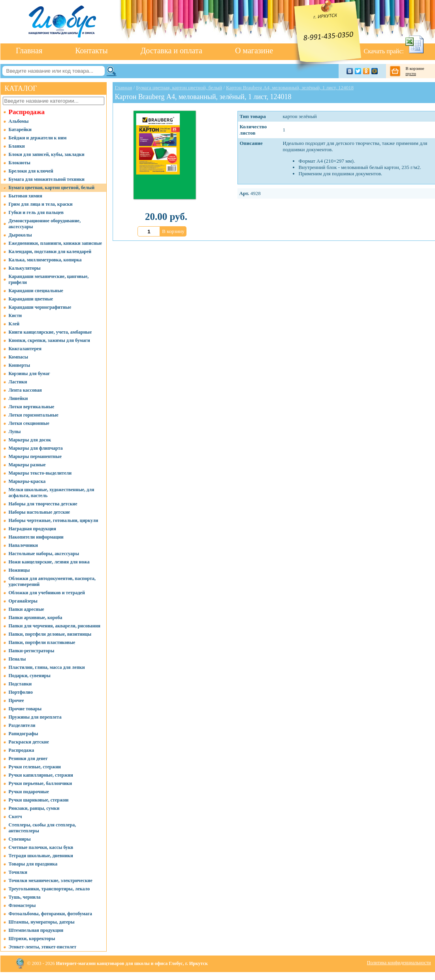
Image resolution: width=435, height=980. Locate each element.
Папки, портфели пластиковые (42, 642)
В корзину (173, 231)
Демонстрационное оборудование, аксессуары (45, 224)
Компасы (19, 357)
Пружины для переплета (35, 717)
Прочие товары (25, 709)
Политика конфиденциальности (399, 963)
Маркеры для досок (30, 440)
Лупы (15, 432)
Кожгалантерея (25, 349)
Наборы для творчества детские (43, 504)
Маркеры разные (27, 465)
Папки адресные (26, 609)
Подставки (20, 684)
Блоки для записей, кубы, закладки (47, 154)
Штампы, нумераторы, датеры (42, 922)
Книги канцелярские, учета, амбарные (50, 332)
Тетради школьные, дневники (41, 856)
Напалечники (23, 545)
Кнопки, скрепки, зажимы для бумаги (49, 340)
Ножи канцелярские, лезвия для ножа (49, 562)
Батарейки (20, 130)
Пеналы (17, 659)
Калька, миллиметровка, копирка (45, 260)
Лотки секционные (29, 423)
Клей (14, 324)
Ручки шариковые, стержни (39, 800)
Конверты (20, 365)
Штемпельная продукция (36, 930)
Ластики (18, 382)
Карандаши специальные (36, 291)
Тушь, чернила (25, 897)
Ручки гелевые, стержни (35, 767)
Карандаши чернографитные (40, 307)
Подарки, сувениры (30, 676)
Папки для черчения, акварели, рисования (55, 626)
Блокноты (20, 163)
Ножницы (19, 570)
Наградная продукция (32, 529)
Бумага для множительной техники (47, 179)
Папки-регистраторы (32, 651)
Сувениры (20, 839)
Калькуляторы (25, 268)
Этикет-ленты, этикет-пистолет (43, 947)
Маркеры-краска (27, 481)
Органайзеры (23, 601)
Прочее (16, 700)
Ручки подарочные (29, 792)
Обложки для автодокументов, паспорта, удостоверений (52, 581)
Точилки (18, 872)
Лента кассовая (25, 390)
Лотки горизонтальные (34, 415)
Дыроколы (20, 235)
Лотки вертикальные (32, 407)
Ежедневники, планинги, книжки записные (56, 243)
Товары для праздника (33, 864)
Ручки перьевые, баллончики (40, 783)
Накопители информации (36, 537)
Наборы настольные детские (40, 512)
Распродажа (27, 112)
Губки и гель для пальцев (36, 212)
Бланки (17, 146)
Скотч (15, 817)
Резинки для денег (28, 758)
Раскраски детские (29, 742)
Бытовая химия (25, 196)
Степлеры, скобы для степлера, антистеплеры (42, 828)
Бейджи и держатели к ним (38, 138)
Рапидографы (24, 734)
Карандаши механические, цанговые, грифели (49, 279)
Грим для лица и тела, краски (41, 204)
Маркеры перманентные (35, 456)
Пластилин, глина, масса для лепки (47, 667)
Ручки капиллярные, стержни (41, 775)
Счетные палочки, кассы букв (41, 847)
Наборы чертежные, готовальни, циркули (54, 520)
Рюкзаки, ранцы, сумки (34, 808)
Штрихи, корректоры (32, 939)
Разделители (22, 725)
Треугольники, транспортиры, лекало (49, 889)
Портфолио (21, 692)
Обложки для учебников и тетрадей (47, 593)
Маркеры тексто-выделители (40, 473)
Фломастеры (22, 905)
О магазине (254, 51)
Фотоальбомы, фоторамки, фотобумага (51, 914)
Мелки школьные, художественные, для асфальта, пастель (52, 493)
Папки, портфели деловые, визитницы (50, 634)
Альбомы (19, 121)
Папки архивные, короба (36, 618)
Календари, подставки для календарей (50, 252)
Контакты (91, 51)
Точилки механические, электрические (51, 880)
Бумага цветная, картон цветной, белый (52, 188)
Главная (29, 51)
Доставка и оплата (171, 51)
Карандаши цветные (31, 299)
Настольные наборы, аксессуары (44, 554)
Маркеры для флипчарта (36, 448)
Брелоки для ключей (31, 171)
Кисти (15, 315)
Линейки (18, 398)
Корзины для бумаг (29, 374)
